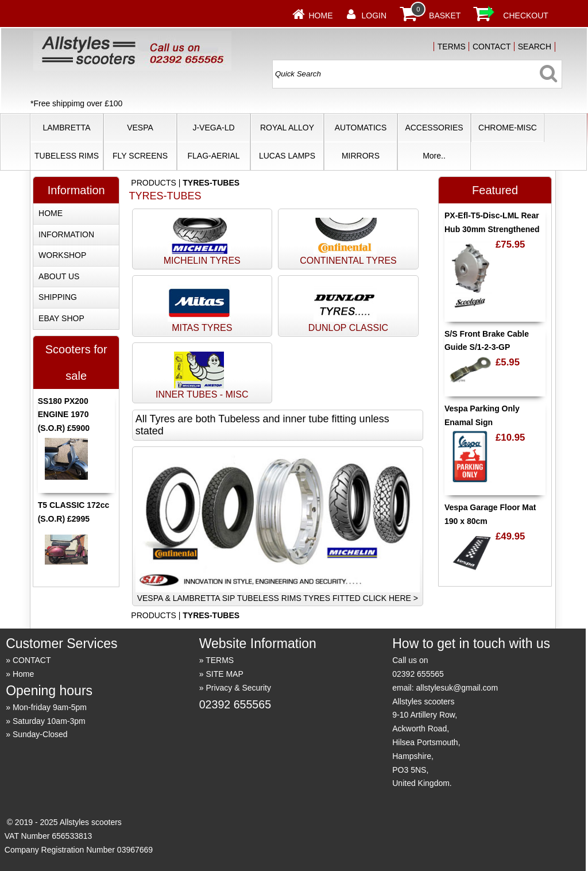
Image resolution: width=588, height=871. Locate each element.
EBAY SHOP (61, 318)
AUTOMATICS (361, 128)
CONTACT (492, 47)
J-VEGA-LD (213, 128)
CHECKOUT (526, 16)
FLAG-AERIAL (213, 156)
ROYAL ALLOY (287, 128)
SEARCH (535, 47)
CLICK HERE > (390, 598)
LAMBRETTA (67, 128)
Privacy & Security (238, 688)
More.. (434, 156)
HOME (51, 213)
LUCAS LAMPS (287, 156)
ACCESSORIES (434, 128)
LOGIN (374, 16)
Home (321, 16)
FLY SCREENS (140, 156)
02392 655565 (235, 704)
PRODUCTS (154, 183)
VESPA (140, 128)
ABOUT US (59, 276)
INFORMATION (66, 234)
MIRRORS (361, 156)
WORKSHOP (62, 255)
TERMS (452, 47)
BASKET (445, 16)
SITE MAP (224, 674)
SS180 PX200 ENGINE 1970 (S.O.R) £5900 (64, 415)
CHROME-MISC (508, 128)
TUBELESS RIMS (67, 156)
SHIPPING (58, 297)
